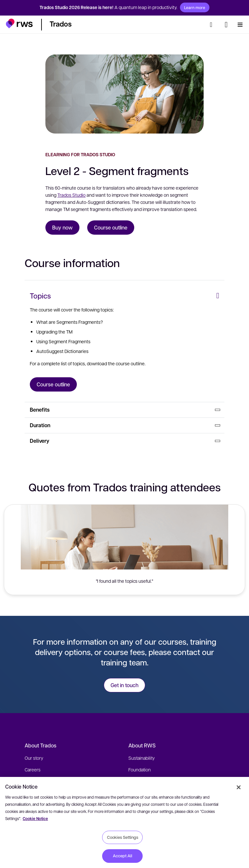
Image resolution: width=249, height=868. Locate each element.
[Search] (213, 25)
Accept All (123, 856)
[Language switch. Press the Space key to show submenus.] (226, 25)
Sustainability (142, 758)
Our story (34, 758)
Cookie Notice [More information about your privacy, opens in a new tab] (35, 819)
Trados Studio (71, 195)
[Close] (239, 787)
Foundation (140, 769)
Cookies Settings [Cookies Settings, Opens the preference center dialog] (123, 837)
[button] (19, 23)
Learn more (195, 7)
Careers (33, 769)
